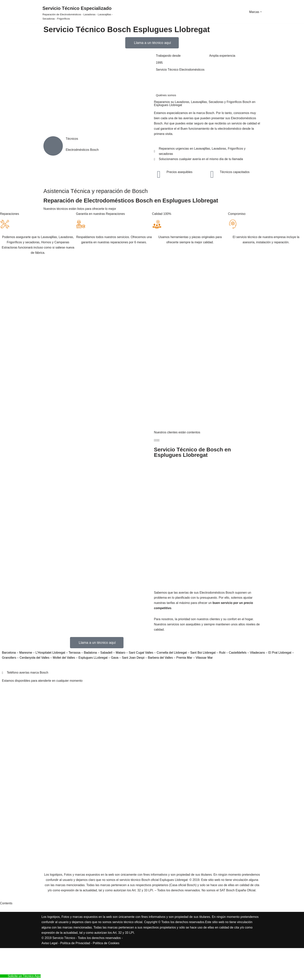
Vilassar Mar (205, 659)
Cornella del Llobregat (173, 654)
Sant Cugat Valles (142, 654)
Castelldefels (239, 654)
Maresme (26, 654)
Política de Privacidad (75, 975)
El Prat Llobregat (281, 654)
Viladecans (259, 654)
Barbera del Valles (161, 659)
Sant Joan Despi (134, 659)
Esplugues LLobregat (94, 659)
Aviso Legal (49, 975)
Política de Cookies (106, 975)
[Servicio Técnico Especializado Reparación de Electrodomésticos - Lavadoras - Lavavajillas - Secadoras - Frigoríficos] (79, 13)
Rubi (224, 654)
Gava (116, 659)
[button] (261, 12)
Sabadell (107, 654)
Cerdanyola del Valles (35, 659)
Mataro (122, 654)
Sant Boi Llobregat (204, 654)
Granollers (9, 659)
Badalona (91, 654)
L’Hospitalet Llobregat (51, 654)
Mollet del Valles (64, 659)
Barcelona (9, 654)
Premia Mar (185, 659)
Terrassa (75, 654)
